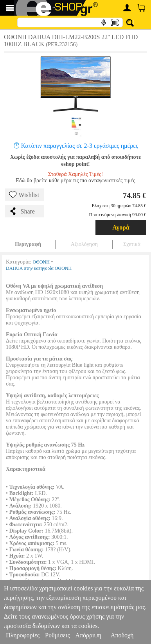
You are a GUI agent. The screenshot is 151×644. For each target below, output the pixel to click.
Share (22, 211)
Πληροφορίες (23, 635)
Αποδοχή (122, 635)
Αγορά (121, 227)
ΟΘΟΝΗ (41, 262)
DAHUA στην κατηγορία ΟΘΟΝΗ (39, 268)
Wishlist (24, 195)
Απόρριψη (88, 635)
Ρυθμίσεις (57, 635)
